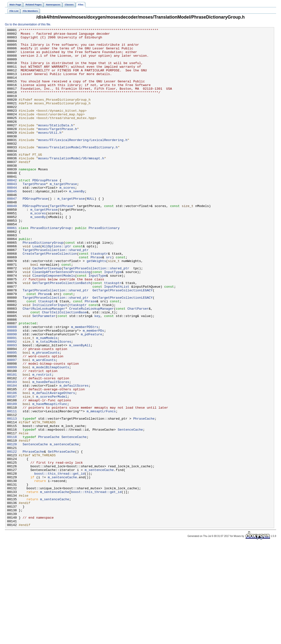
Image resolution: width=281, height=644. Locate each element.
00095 (12, 418)
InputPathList (117, 338)
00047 (12, 233)
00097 (12, 426)
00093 (12, 409)
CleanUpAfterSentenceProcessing (61, 321)
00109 (12, 479)
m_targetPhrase (63, 215)
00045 (12, 224)
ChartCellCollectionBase (64, 369)
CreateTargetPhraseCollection (50, 299)
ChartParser (138, 365)
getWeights (96, 308)
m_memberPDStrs (85, 387)
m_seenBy (77, 224)
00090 (12, 396)
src (109, 303)
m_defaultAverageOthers (54, 466)
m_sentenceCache (64, 528)
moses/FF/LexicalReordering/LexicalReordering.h (83, 163)
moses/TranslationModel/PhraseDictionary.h (78, 171)
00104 (12, 457)
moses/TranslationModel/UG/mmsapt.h (71, 185)
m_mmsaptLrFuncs (101, 488)
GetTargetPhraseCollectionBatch (61, 334)
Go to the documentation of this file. (28, 24)
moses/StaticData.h (56, 145)
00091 (12, 400)
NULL (90, 233)
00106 (12, 466)
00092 (12, 404)
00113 (12, 497)
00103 (12, 453)
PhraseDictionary (104, 268)
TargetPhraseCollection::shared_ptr (56, 295)
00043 (12, 215)
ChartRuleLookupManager (44, 365)
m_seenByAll (80, 409)
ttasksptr (99, 299)
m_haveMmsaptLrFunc (50, 479)
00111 (12, 488)
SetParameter (44, 374)
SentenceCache (130, 510)
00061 (12, 268)
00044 (12, 220)
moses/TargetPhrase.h (58, 149)
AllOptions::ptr (57, 290)
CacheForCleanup (47, 317)
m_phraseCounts (46, 418)
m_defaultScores (74, 457)
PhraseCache (144, 497)
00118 (12, 519)
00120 (12, 528)
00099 (12, 435)
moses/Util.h (50, 154)
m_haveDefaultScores (51, 453)
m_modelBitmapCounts (51, 435)
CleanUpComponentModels (54, 325)
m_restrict (42, 444)
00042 (12, 211)
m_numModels (47, 400)
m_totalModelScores (54, 404)
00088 (12, 387)
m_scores (67, 220)
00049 (12, 242)
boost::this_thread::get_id (59, 563)
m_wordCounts (44, 426)
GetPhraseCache (62, 536)
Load (36, 290)
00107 (12, 470)
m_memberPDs (93, 391)
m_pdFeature (91, 396)
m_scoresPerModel (52, 470)
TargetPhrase (34, 215)
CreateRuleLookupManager (91, 365)
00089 (12, 391)
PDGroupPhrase (45, 211)
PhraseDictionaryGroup (51, 268)
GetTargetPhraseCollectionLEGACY (123, 343)
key (97, 374)
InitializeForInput (50, 360)
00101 (12, 444)
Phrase (96, 303)
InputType (113, 321)
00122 (12, 536)
